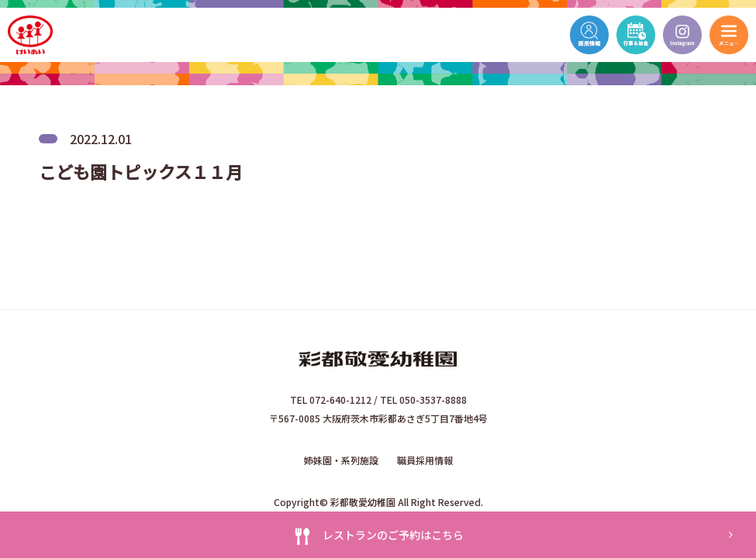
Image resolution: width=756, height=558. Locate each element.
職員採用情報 (425, 460)
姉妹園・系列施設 (341, 460)
